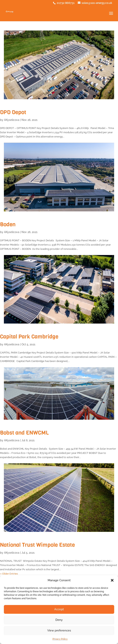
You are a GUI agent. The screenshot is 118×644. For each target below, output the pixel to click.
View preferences (59, 630)
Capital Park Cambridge (29, 337)
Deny (59, 620)
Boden (8, 224)
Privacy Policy (60, 639)
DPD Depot (13, 112)
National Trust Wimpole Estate (37, 545)
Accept (59, 609)
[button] (112, 580)
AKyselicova (12, 120)
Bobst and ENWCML (24, 433)
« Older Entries (9, 574)
